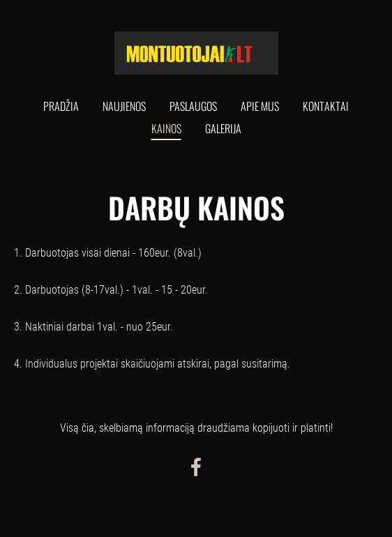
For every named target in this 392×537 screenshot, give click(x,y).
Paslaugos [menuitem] (193, 106)
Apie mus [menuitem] (260, 106)
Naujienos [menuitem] (124, 106)
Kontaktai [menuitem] (326, 106)
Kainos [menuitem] (166, 128)
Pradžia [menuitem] (61, 106)
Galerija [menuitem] (223, 128)
